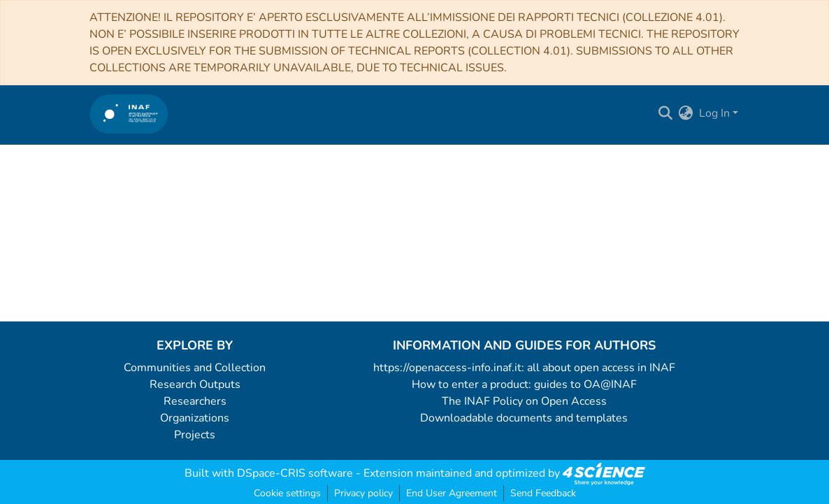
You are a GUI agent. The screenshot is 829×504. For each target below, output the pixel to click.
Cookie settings (287, 493)
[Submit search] (666, 113)
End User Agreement (452, 493)
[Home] (129, 114)
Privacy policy (363, 493)
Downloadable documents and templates (524, 418)
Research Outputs (195, 384)
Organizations (195, 418)
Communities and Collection (195, 368)
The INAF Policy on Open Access (524, 401)
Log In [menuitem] (714, 113)
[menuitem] (686, 113)
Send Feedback (543, 493)
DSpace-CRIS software (295, 473)
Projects (195, 435)
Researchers (195, 401)
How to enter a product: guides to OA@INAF (524, 384)
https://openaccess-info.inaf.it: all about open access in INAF (524, 368)
